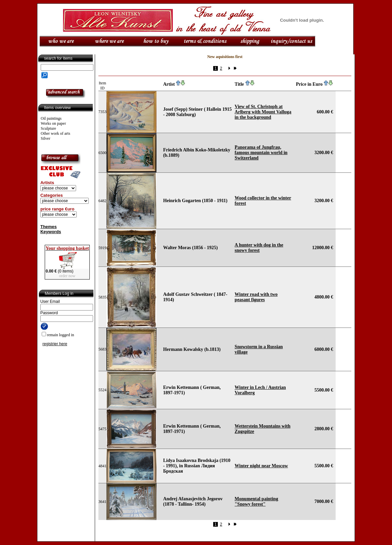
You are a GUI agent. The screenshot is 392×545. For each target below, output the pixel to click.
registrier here (55, 344)
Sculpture (48, 128)
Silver (46, 138)
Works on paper (53, 123)
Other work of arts (55, 133)
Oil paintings (51, 118)
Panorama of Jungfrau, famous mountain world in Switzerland (261, 153)
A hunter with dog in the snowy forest (259, 248)
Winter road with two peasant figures (256, 297)
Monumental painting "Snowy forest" (256, 501)
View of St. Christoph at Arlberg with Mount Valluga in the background (263, 112)
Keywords (51, 232)
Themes (49, 227)
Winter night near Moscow (261, 466)
